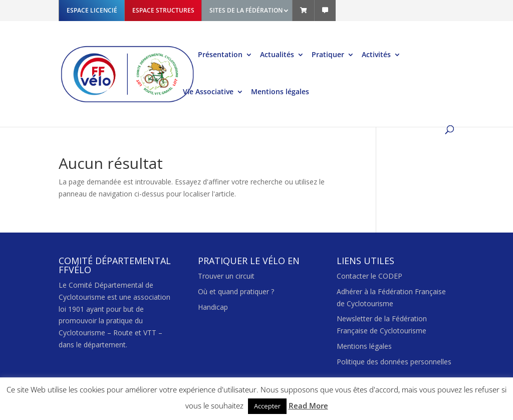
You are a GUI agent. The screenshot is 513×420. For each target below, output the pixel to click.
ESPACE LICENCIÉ (92, 10)
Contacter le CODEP (369, 276)
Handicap (213, 307)
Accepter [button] (267, 406)
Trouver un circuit (226, 276)
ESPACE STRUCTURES (163, 10)
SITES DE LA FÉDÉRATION (246, 10)
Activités (376, 55)
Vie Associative (208, 92)
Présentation (220, 55)
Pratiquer (328, 55)
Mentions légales (280, 92)
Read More (308, 405)
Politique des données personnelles (394, 362)
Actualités (277, 55)
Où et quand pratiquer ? (236, 291)
